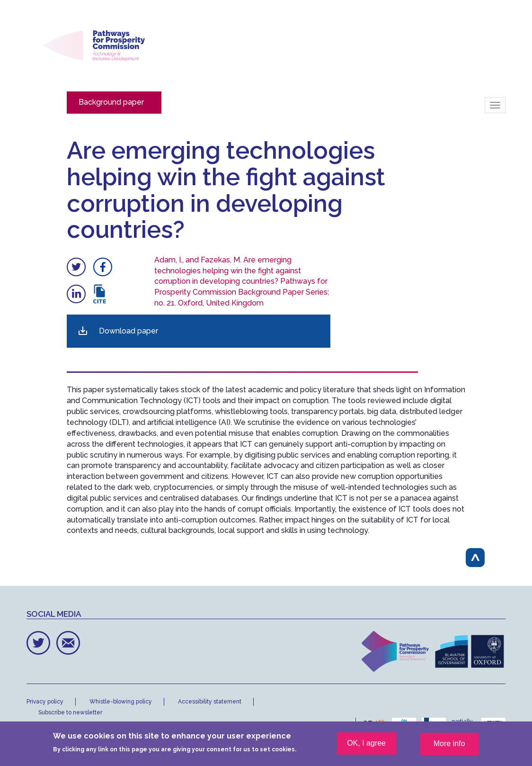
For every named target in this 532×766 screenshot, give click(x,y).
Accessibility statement (210, 702)
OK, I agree (366, 747)
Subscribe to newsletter (70, 712)
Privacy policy (45, 702)
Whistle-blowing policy (121, 702)
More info (449, 748)
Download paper (129, 331)
